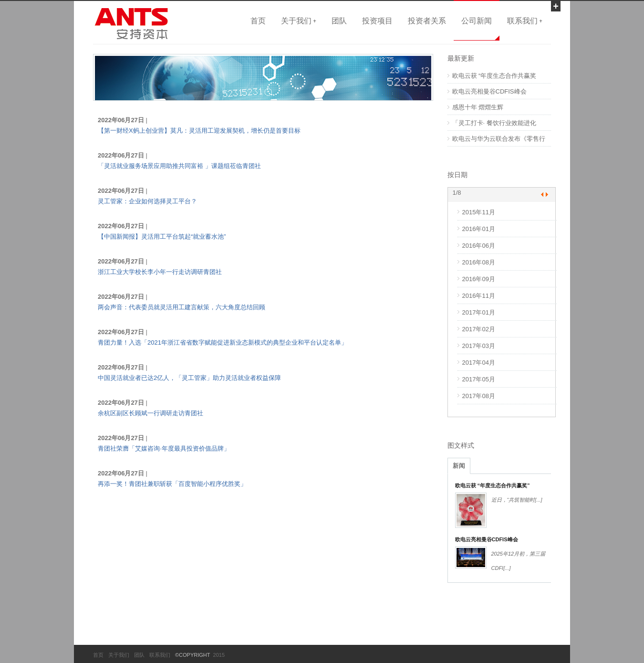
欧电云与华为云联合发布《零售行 (499, 139)
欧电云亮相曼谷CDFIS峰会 (489, 91)
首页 (258, 21)
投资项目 (377, 21)
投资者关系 (427, 21)
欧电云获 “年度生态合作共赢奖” (493, 485)
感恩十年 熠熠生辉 (478, 107)
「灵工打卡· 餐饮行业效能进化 (494, 123)
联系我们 (160, 655)
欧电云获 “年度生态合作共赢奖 (494, 76)
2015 (218, 655)
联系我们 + (525, 21)
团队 (339, 21)
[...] (538, 500)
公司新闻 (477, 21)
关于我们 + (299, 21)
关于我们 (119, 655)
